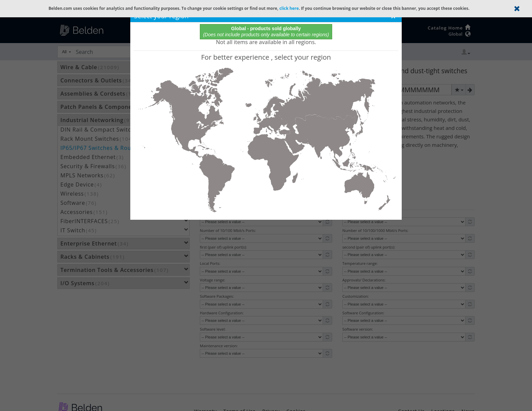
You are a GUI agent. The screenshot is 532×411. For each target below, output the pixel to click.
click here (289, 8)
